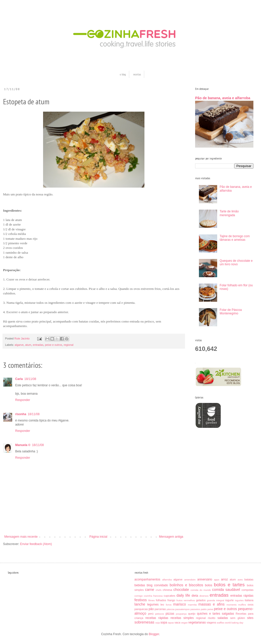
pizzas (170, 614)
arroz (224, 579)
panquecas (141, 609)
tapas (171, 623)
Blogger (154, 634)
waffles (221, 623)
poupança (181, 614)
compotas (247, 590)
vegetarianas (197, 622)
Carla (19, 379)
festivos (141, 600)
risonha (21, 414)
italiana (249, 600)
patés (204, 609)
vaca (178, 622)
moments (231, 605)
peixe (210, 609)
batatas (249, 579)
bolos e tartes (229, 585)
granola (211, 600)
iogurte (229, 600)
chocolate (181, 590)
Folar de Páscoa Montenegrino (231, 312)
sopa (164, 622)
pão (151, 609)
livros (169, 605)
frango (171, 600)
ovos (250, 605)
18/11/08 (30, 379)
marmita (192, 605)
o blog (123, 74)
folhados (161, 600)
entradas (38, 345)
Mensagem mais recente (21, 537)
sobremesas (144, 622)
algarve (19, 345)
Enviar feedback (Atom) (36, 544)
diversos (204, 596)
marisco (179, 604)
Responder (23, 400)
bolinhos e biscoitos (187, 585)
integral (220, 600)
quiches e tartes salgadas (215, 614)
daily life (183, 595)
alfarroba (167, 580)
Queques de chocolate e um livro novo (236, 263)
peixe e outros (53, 345)
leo (162, 605)
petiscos (160, 614)
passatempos (182, 609)
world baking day (234, 623)
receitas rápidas (157, 618)
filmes (151, 600)
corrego (139, 596)
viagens (211, 622)
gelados (201, 600)
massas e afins (212, 604)
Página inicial (98, 537)
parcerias (160, 609)
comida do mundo (201, 590)
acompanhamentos (147, 579)
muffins (242, 605)
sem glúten (237, 618)
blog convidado (157, 585)
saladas (223, 618)
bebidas (140, 585)
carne (150, 590)
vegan (184, 623)
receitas (137, 74)
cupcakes (170, 596)
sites (250, 618)
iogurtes (239, 600)
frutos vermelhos (186, 600)
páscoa (171, 609)
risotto (211, 618)
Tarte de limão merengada (229, 213)
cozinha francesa (153, 596)
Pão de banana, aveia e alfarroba (223, 98)
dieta (195, 596)
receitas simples (182, 618)
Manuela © (23, 445)
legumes (153, 605)
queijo (192, 614)
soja (158, 623)
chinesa (167, 590)
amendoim (190, 580)
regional (68, 345)
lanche (140, 604)
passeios (195, 609)
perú (151, 614)
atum (28, 345)
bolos (209, 585)
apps (217, 580)
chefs (159, 590)
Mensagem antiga (171, 537)
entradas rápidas (242, 596)
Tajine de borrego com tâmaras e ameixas (235, 238)
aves (240, 580)
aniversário (205, 579)
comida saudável (226, 590)
